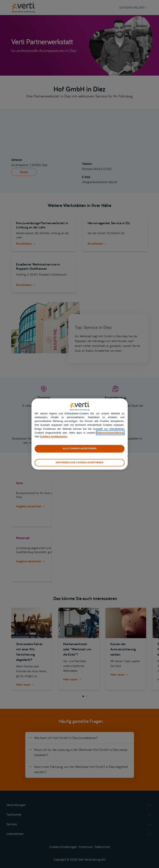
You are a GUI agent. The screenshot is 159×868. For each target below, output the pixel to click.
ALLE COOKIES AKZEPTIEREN (79, 449)
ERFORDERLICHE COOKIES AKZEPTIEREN (79, 462)
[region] (80, 434)
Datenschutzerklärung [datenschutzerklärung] (110, 433)
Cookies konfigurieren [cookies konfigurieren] (54, 437)
